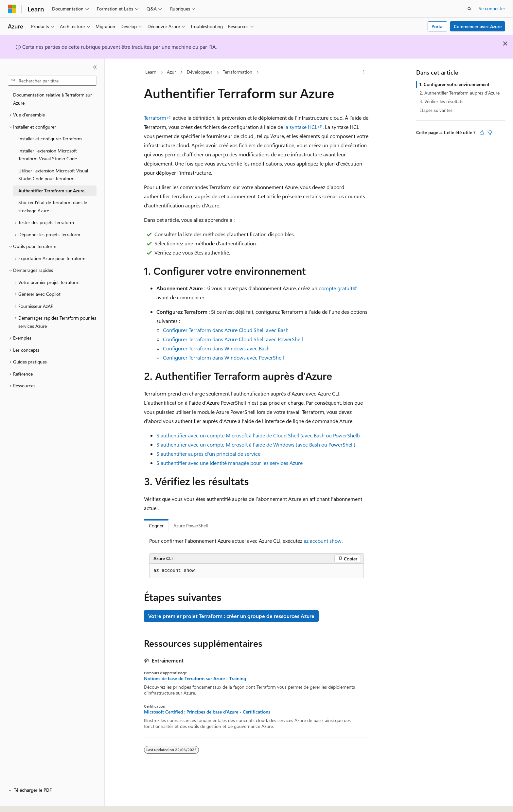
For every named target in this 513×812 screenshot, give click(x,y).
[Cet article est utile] (482, 132)
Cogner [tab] (156, 526)
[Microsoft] (12, 9)
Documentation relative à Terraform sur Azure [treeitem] (53, 99)
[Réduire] (95, 67)
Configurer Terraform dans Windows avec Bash (216, 348)
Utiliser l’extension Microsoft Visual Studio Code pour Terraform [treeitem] (53, 175)
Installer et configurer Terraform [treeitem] (50, 139)
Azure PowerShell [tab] (191, 526)
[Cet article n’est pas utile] (490, 132)
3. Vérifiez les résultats (441, 101)
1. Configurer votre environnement (454, 84)
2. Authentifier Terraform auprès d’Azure (460, 93)
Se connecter (492, 8)
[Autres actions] (363, 72)
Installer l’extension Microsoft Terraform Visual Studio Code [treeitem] (48, 155)
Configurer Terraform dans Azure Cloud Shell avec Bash (226, 330)
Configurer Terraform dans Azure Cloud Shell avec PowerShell (233, 339)
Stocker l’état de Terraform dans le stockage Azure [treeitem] (53, 206)
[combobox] (52, 81)
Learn (151, 72)
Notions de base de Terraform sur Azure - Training (195, 679)
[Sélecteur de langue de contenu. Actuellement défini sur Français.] (23, 801)
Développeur (200, 72)
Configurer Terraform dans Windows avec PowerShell (223, 357)
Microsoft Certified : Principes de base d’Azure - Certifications (207, 712)
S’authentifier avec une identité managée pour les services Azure (230, 463)
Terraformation (238, 72)
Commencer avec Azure (478, 26)
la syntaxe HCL (301, 127)
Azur (171, 72)
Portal (438, 26)
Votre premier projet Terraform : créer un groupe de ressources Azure (231, 616)
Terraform (155, 118)
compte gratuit (336, 288)
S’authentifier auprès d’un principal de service (208, 454)
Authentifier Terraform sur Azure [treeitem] (51, 191)
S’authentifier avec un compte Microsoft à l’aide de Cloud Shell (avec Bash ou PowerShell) (258, 435)
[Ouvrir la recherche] (469, 9)
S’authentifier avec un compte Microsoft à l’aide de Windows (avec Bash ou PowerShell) (256, 444)
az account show (323, 541)
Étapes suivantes (436, 110)
